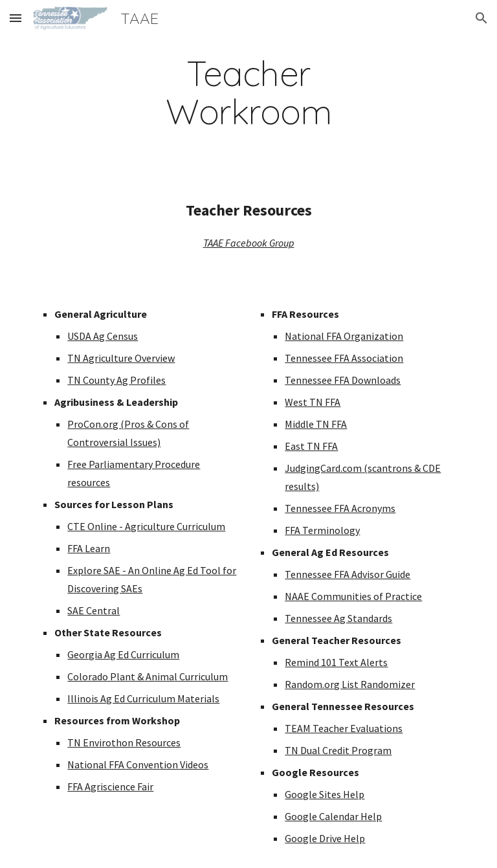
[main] (248, 93)
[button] (16, 18)
